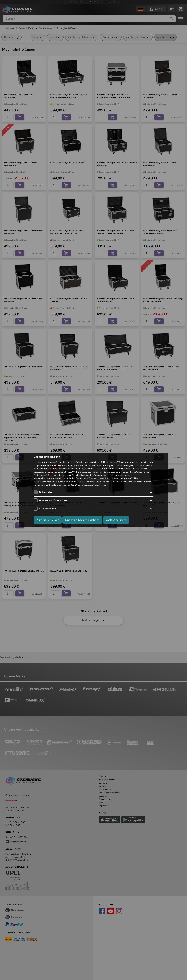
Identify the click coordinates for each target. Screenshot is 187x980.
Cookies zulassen (116, 520)
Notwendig (45, 492)
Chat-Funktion (47, 509)
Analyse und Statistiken (53, 500)
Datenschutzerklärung (100, 478)
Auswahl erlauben (48, 520)
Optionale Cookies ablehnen (82, 520)
